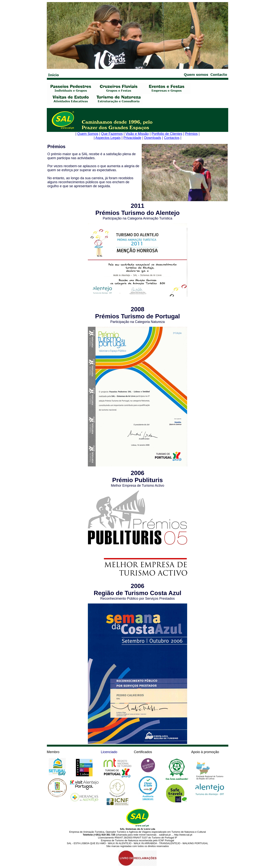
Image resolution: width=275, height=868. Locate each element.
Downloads (153, 138)
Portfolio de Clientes (167, 134)
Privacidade (132, 138)
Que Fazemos (112, 134)
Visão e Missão (137, 134)
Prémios (191, 134)
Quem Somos (88, 134)
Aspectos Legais (108, 138)
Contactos (172, 138)
